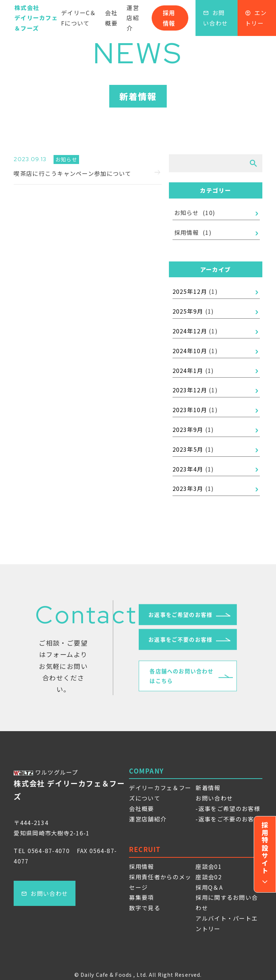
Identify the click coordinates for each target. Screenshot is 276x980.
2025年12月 (190, 291)
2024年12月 (190, 331)
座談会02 (208, 877)
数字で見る (144, 908)
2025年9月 (188, 311)
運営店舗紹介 (148, 819)
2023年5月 (188, 449)
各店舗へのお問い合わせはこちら (182, 680)
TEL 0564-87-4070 (42, 851)
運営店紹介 (133, 18)
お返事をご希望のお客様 (180, 617)
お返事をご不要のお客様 (180, 642)
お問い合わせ (215, 18)
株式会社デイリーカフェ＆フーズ (36, 18)
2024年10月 (190, 351)
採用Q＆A (209, 887)
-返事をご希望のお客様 (228, 808)
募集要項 (141, 897)
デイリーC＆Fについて (79, 18)
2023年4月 (188, 469)
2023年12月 (190, 390)
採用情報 (169, 18)
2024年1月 (188, 370)
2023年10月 (190, 410)
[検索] (253, 163)
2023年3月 (188, 488)
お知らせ (187, 213)
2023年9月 (188, 429)
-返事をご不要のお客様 (228, 819)
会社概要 (111, 18)
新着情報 (208, 788)
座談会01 (208, 866)
